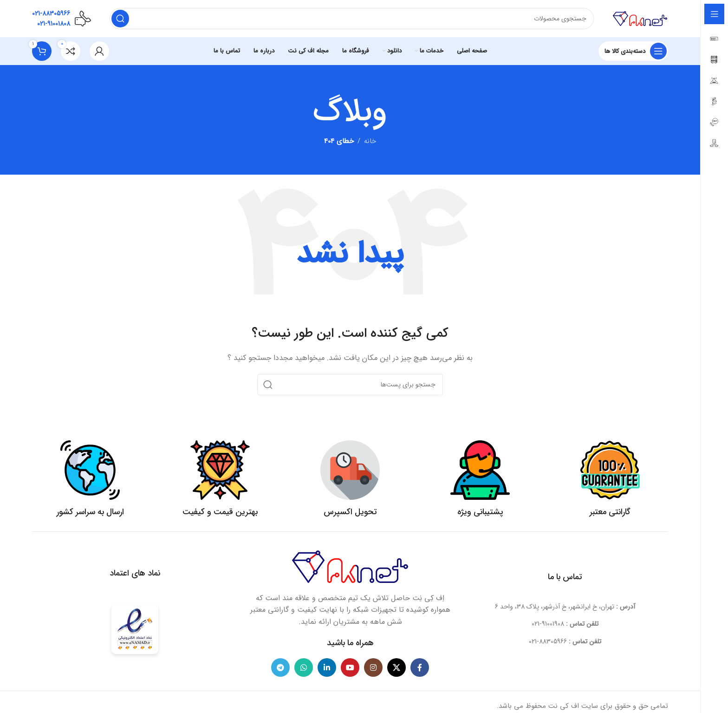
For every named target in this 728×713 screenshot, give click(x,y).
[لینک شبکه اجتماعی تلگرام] (280, 667)
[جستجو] (352, 19)
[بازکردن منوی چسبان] (633, 51)
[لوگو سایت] (640, 18)
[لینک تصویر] (350, 566)
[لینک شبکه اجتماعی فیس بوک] (420, 667)
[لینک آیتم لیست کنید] (565, 624)
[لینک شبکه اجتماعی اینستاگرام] (373, 667)
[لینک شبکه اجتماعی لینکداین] (327, 667)
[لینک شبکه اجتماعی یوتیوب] (350, 667)
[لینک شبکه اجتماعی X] (396, 667)
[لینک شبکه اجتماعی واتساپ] (304, 667)
